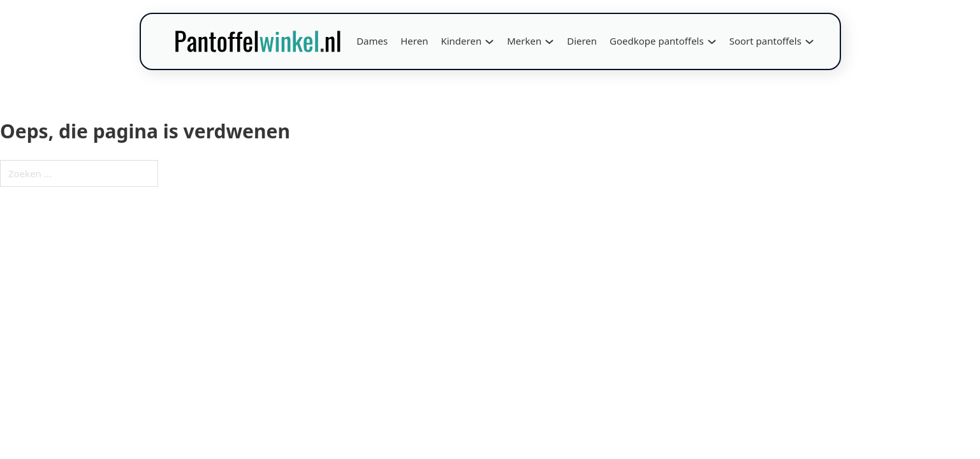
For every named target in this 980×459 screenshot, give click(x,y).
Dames (372, 41)
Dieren (582, 41)
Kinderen (461, 41)
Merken (524, 41)
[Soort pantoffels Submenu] (809, 42)
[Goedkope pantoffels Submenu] (712, 42)
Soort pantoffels (765, 41)
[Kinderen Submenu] (489, 42)
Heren (414, 41)
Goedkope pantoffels (657, 41)
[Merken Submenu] (549, 42)
